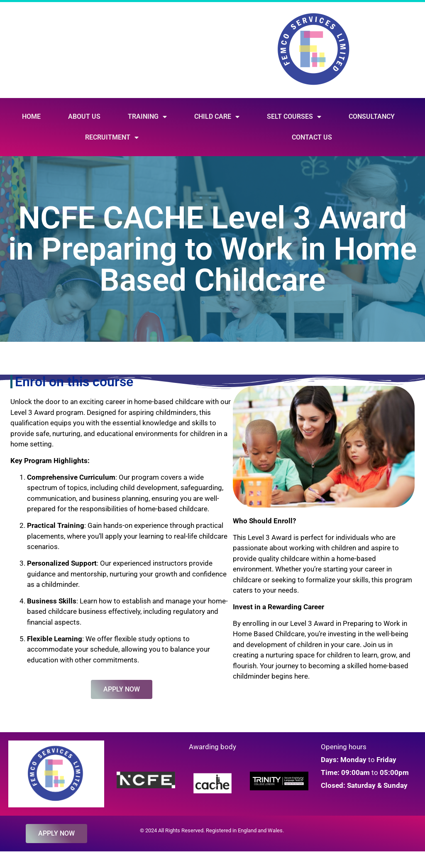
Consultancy (372, 116)
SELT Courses (294, 117)
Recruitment (112, 137)
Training (147, 117)
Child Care (217, 117)
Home (31, 116)
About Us (84, 116)
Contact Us (312, 137)
